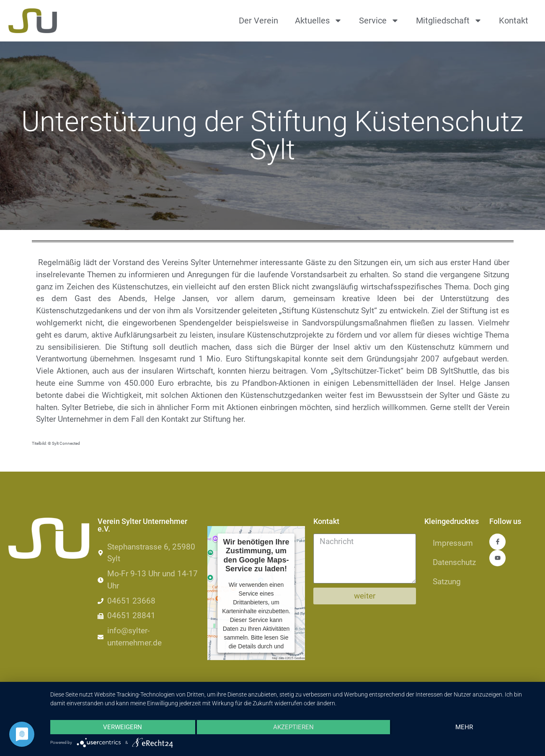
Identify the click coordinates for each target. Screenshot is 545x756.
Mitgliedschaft (449, 21)
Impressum (453, 543)
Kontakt (514, 21)
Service (379, 21)
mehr (464, 727)
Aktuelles (319, 21)
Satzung (447, 582)
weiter (365, 596)
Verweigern (123, 727)
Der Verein (258, 21)
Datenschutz (454, 562)
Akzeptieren (293, 727)
